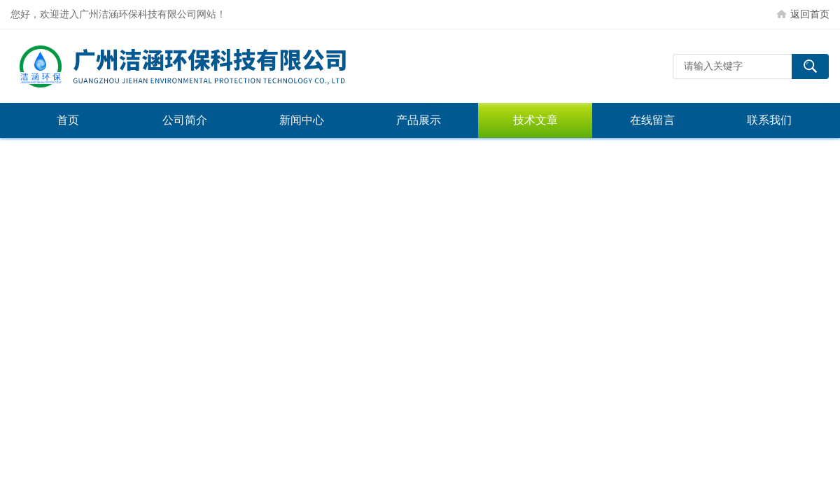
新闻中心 (302, 120)
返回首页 (810, 14)
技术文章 (535, 120)
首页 (68, 120)
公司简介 (185, 120)
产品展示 (419, 120)
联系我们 (769, 120)
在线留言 (652, 120)
